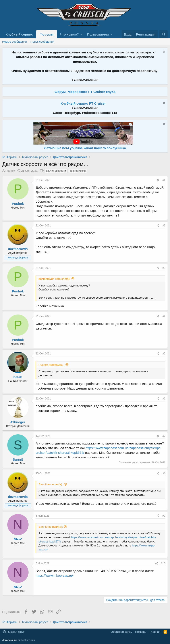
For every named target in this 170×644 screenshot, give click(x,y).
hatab (18, 377)
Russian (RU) (14, 632)
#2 (164, 226)
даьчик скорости (56, 171)
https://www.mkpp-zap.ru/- (55, 575)
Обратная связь (121, 632)
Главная (155, 632)
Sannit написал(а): (51, 484)
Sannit (18, 459)
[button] (82, 34)
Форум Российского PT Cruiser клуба (85, 92)
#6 (164, 399)
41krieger (18, 422)
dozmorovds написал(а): (54, 279)
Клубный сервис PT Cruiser (83, 103)
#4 (164, 316)
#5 (164, 354)
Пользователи (98, 34)
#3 (164, 268)
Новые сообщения (15, 42)
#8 (164, 473)
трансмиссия (78, 171)
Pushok (10, 171)
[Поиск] (164, 34)
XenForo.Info (28, 640)
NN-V (18, 539)
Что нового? (70, 34)
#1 (164, 180)
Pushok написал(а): (51, 365)
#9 (164, 516)
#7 (164, 436)
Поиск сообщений (42, 42)
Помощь (141, 632)
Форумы (47, 34)
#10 (163, 563)
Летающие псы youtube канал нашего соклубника (85, 148)
